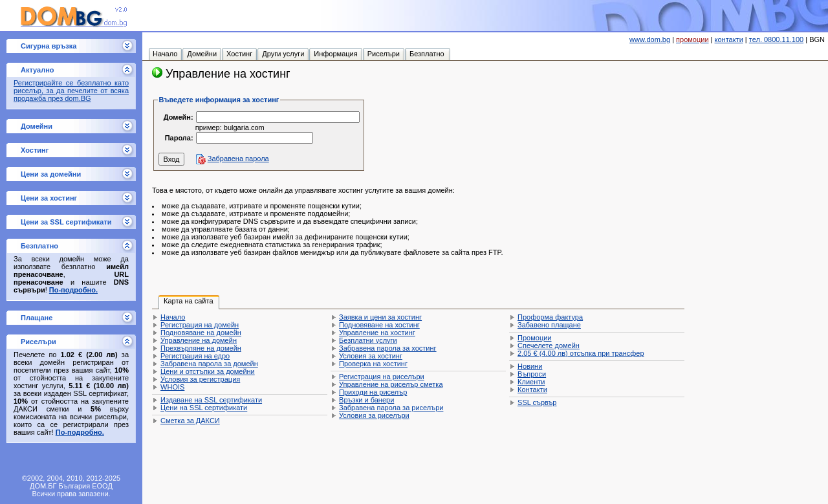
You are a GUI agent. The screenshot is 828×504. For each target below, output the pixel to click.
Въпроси (532, 374)
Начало (173, 317)
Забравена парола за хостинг (388, 348)
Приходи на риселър (373, 392)
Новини (530, 366)
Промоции (534, 338)
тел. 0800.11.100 (776, 39)
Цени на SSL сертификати (204, 408)
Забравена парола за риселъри (391, 408)
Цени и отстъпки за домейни (208, 371)
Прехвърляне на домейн (201, 348)
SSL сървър (537, 402)
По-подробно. (73, 290)
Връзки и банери (366, 400)
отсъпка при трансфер (581, 353)
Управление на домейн (199, 340)
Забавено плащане (549, 325)
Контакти (532, 389)
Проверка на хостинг (373, 364)
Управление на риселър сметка (391, 384)
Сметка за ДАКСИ (190, 421)
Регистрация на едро (195, 356)
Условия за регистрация (200, 379)
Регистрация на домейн (200, 325)
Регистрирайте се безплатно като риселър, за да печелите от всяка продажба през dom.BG (71, 91)
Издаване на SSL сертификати (211, 400)
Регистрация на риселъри (382, 377)
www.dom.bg (650, 39)
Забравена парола (238, 159)
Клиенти (531, 382)
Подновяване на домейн (201, 333)
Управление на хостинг (377, 333)
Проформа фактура (550, 317)
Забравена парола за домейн (209, 364)
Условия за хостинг (371, 356)
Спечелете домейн (549, 345)
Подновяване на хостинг (379, 325)
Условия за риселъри (374, 415)
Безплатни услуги (368, 340)
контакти (729, 39)
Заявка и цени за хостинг (380, 317)
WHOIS (172, 387)
